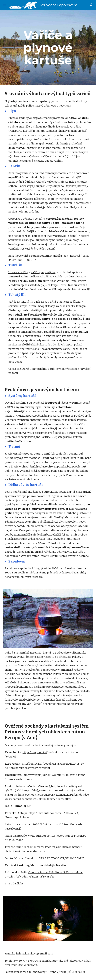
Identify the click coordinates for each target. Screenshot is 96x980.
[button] (4, 5)
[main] (48, 48)
